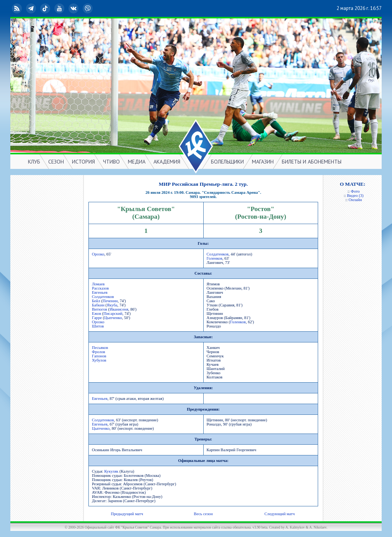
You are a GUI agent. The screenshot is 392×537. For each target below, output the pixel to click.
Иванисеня (119, 309)
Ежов (96, 314)
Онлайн (355, 200)
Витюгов (100, 309)
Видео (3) (355, 196)
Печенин (110, 301)
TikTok (46, 8)
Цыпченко (113, 318)
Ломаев (98, 284)
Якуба (112, 305)
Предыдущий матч (127, 514)
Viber (88, 8)
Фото (355, 191)
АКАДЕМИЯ (167, 162)
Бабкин (98, 305)
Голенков (215, 258)
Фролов (99, 352)
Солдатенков (218, 254)
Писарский (113, 314)
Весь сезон (203, 514)
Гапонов (99, 356)
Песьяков (100, 348)
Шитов (98, 326)
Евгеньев (100, 292)
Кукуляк (111, 471)
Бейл (96, 301)
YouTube (60, 8)
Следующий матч (280, 514)
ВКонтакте (74, 8)
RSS (18, 8)
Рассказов (100, 288)
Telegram (32, 8)
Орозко (98, 254)
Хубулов (99, 360)
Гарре (97, 318)
